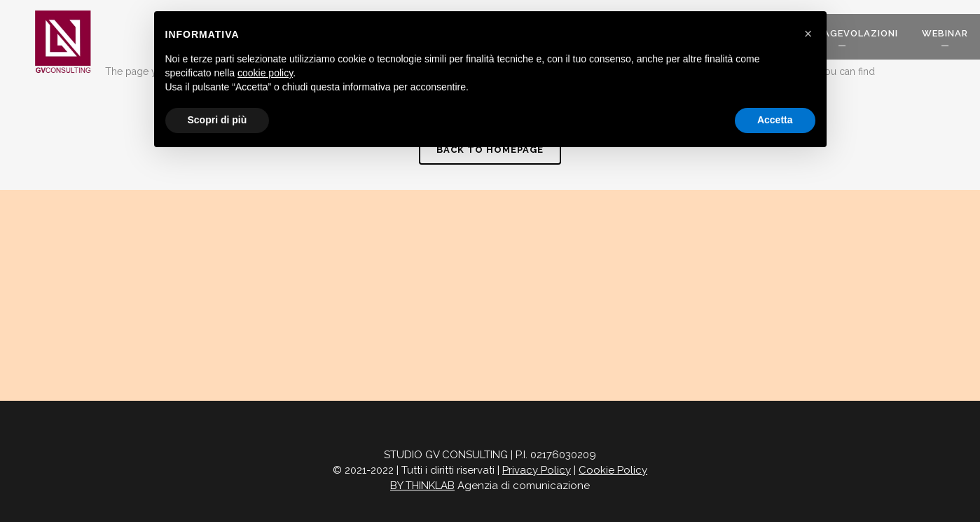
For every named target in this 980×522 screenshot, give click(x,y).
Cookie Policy (613, 470)
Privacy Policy (537, 470)
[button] (808, 34)
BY (398, 486)
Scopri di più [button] (218, 120)
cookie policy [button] (265, 73)
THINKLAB (430, 486)
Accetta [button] (775, 120)
